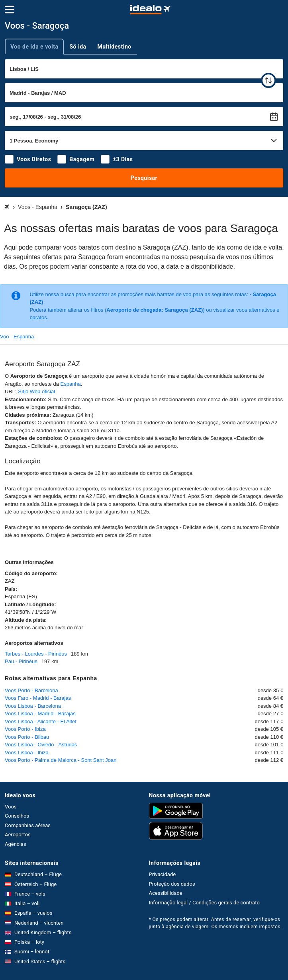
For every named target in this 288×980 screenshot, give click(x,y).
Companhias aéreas (28, 825)
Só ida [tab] (78, 47)
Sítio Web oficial (36, 391)
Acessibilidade (166, 893)
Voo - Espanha (17, 337)
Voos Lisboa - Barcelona (33, 706)
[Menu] (10, 10)
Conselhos (17, 816)
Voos (11, 807)
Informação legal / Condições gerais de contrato (204, 903)
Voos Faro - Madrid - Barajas (38, 698)
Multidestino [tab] (115, 47)
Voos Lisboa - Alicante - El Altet (41, 721)
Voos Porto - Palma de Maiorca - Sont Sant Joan (61, 760)
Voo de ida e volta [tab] (34, 47)
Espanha (71, 384)
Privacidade (163, 874)
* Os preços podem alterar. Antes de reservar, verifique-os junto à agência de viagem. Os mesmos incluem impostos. (216, 923)
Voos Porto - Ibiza (25, 729)
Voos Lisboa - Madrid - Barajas (40, 714)
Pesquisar (144, 178)
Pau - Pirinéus (21, 661)
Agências (16, 844)
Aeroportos (18, 835)
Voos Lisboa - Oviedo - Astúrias (41, 745)
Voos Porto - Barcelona (31, 690)
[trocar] (268, 80)
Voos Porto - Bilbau (27, 737)
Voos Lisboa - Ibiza (27, 753)
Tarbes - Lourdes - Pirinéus (36, 654)
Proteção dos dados (172, 884)
